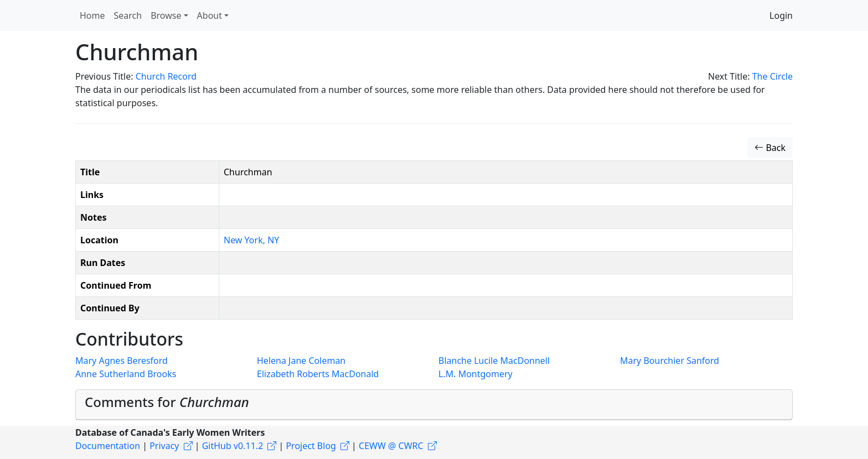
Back (770, 148)
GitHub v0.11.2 (233, 446)
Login (781, 15)
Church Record (166, 76)
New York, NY (251, 240)
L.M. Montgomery (476, 374)
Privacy (164, 446)
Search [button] (128, 15)
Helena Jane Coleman (301, 361)
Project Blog (311, 446)
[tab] (434, 405)
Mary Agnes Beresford (122, 361)
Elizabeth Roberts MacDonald (318, 374)
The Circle (773, 76)
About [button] (210, 15)
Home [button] (92, 15)
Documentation (108, 446)
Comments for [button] (167, 402)
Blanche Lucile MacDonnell (494, 361)
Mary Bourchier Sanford (670, 361)
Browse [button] (166, 15)
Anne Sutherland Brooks (126, 374)
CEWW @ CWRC (391, 446)
